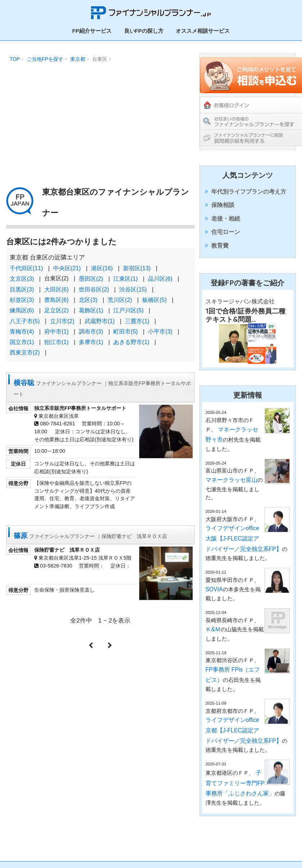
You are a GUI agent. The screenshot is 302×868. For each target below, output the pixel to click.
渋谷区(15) (133, 286)
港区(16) (102, 266)
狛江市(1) (57, 334)
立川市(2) (62, 315)
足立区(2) (57, 305)
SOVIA (214, 593)
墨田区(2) (91, 276)
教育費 (220, 259)
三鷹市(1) (137, 315)
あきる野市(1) (131, 334)
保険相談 (223, 207)
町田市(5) (126, 325)
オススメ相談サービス (203, 29)
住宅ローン (226, 242)
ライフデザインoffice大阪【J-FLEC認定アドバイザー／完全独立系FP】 (236, 547)
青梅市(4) (22, 325)
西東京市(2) (25, 345)
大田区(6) (57, 286)
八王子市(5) (25, 315)
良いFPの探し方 (144, 29)
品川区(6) (160, 276)
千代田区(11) (26, 266)
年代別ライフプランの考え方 (247, 191)
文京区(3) (22, 276)
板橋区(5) (154, 296)
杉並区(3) (22, 296)
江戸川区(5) (129, 305)
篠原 (94, 526)
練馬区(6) (22, 305)
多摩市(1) (91, 334)
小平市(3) (160, 325)
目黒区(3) (22, 286)
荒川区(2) (120, 296)
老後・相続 (226, 225)
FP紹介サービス (92, 29)
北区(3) (88, 296)
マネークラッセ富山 (230, 492)
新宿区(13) (137, 266)
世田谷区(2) (94, 286)
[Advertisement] (100, 113)
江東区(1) (126, 276)
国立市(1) (22, 334)
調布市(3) (91, 325)
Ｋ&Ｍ (213, 631)
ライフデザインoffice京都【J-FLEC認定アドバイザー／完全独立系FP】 (236, 723)
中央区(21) (67, 266)
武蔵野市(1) (100, 315)
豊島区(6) (57, 296)
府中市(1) (57, 325)
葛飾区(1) (91, 305)
